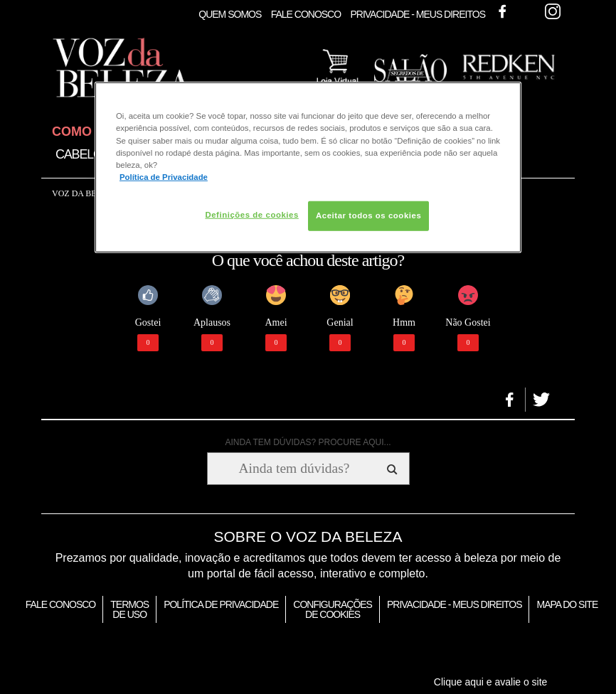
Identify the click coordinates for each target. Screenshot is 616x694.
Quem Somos (230, 14)
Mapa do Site (567, 604)
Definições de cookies (251, 215)
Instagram (553, 11)
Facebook (502, 11)
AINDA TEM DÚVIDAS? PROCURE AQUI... (308, 442)
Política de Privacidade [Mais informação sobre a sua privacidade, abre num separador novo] (164, 176)
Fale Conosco (306, 14)
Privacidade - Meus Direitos (418, 14)
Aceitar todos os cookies (368, 215)
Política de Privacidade (221, 604)
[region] (308, 167)
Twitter (528, 11)
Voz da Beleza (85, 193)
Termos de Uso (129, 609)
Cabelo (79, 154)
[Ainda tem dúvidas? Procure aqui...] (294, 469)
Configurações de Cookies (333, 609)
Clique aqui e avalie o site (491, 682)
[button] (510, 400)
